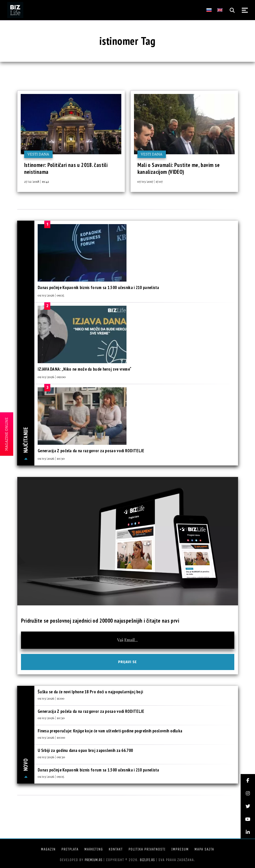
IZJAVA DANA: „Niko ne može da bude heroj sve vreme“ (85, 369)
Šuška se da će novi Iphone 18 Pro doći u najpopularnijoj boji (90, 692)
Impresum (180, 849)
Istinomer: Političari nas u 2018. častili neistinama (66, 168)
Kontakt (116, 849)
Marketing (94, 849)
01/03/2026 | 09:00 (52, 377)
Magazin (48, 849)
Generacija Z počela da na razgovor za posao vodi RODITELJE (91, 451)
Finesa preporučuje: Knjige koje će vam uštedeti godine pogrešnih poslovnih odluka (110, 731)
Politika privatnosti (147, 849)
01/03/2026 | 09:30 (51, 757)
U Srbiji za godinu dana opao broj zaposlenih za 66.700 (85, 750)
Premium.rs (93, 860)
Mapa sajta (204, 849)
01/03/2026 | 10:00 (51, 737)
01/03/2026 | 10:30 (51, 458)
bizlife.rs (147, 860)
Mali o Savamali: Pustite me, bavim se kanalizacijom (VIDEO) (179, 168)
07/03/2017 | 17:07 (150, 181)
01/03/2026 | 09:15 (51, 295)
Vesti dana (39, 154)
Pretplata (70, 849)
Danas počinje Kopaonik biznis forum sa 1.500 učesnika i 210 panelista (98, 287)
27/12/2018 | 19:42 (37, 181)
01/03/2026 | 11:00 (51, 698)
